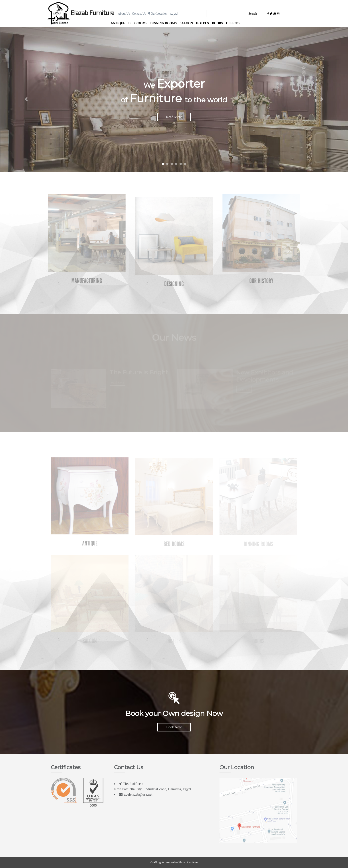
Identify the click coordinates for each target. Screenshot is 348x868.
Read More (174, 117)
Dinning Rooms (163, 23)
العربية (174, 14)
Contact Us (139, 14)
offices (233, 23)
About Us (124, 14)
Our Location (158, 14)
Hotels (202, 23)
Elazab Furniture (93, 14)
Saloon (186, 23)
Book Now (174, 727)
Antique (118, 23)
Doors (217, 23)
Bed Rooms (138, 23)
